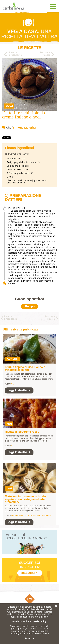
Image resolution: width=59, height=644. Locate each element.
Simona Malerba (24, 127)
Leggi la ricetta (19, 390)
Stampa (29, 306)
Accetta (29, 638)
